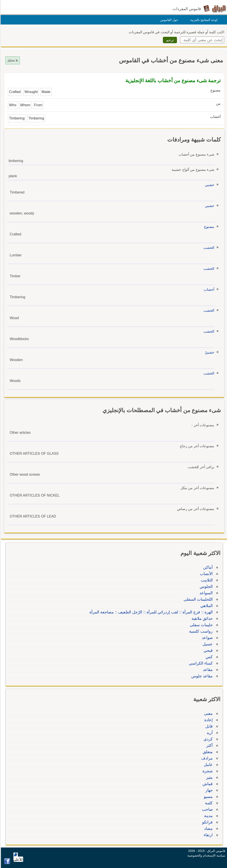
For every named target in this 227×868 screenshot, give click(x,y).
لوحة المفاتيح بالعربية (203, 20)
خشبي (209, 185)
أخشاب (208, 290)
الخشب (208, 248)
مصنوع (208, 227)
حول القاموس (168, 20)
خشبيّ (209, 352)
